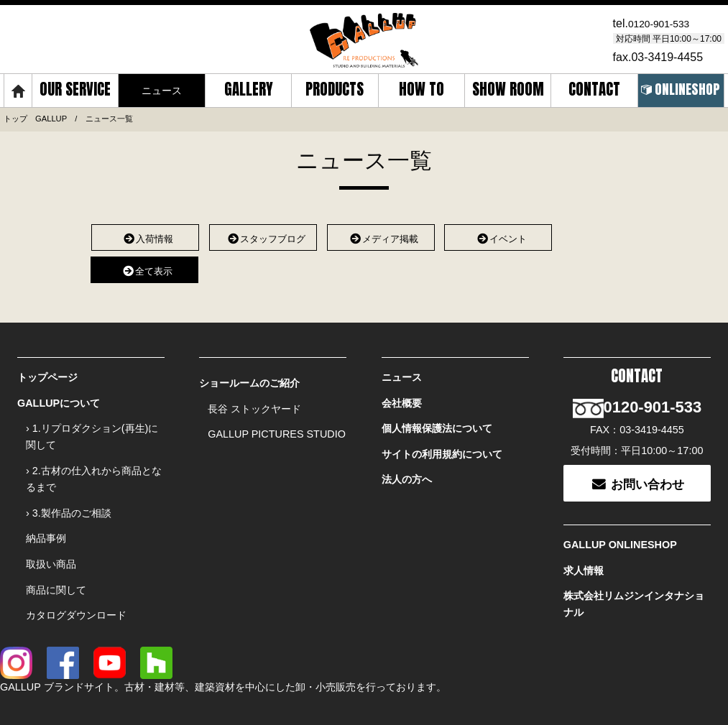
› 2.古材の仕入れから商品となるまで (94, 465)
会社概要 (402, 396)
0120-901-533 (664, 23)
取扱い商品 (51, 540)
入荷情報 (146, 234)
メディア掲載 (381, 234)
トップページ (47, 374)
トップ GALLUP (35, 116)
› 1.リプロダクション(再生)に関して (92, 426)
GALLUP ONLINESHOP (620, 522)
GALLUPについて (59, 396)
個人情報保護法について (437, 418)
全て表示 (144, 266)
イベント (498, 234)
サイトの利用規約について (442, 440)
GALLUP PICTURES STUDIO (277, 424)
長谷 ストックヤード (254, 402)
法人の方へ (407, 463)
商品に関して (56, 563)
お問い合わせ (637, 462)
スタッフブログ (263, 234)
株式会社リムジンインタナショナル (634, 575)
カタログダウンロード (76, 585)
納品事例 (46, 518)
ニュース (402, 374)
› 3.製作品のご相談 (69, 496)
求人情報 (584, 545)
